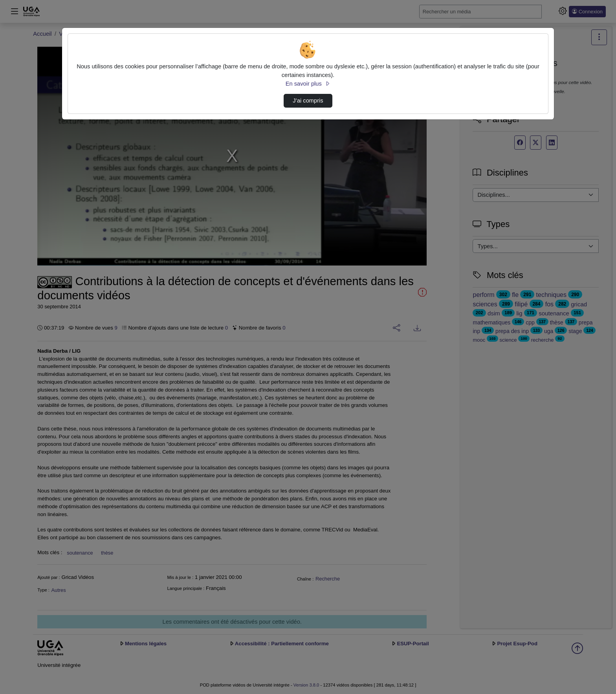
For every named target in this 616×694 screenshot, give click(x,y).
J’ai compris (308, 101)
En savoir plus (308, 84)
